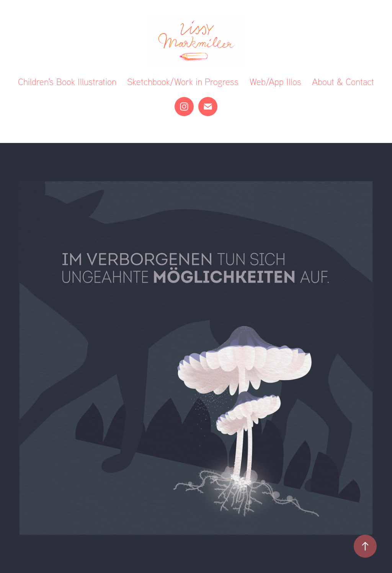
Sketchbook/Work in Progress (183, 82)
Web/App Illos (275, 82)
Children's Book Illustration (67, 82)
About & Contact (343, 82)
